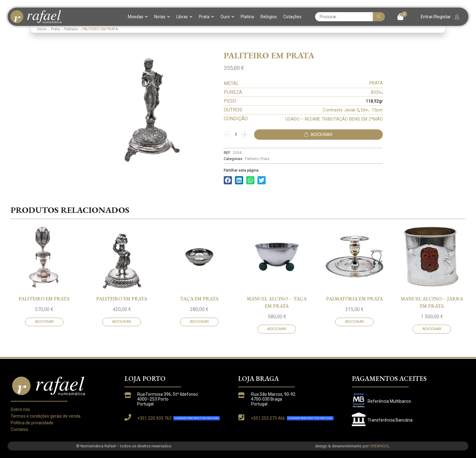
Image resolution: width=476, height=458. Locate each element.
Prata (206, 17)
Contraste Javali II (341, 110)
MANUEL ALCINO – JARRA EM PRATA (432, 347)
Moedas (138, 17)
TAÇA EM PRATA (199, 343)
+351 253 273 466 (268, 418)
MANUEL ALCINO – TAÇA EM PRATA (277, 347)
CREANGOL (380, 446)
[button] (402, 17)
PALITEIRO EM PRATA (44, 343)
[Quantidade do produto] (236, 135)
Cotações (292, 17)
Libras (184, 17)
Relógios (269, 17)
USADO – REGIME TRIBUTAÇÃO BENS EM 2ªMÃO (334, 119)
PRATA (376, 83)
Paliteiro (71, 29)
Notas (162, 17)
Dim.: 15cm (372, 110)
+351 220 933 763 (154, 418)
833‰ (377, 92)
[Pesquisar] (379, 17)
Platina (247, 17)
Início (42, 29)
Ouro (227, 17)
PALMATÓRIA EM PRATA (354, 343)
